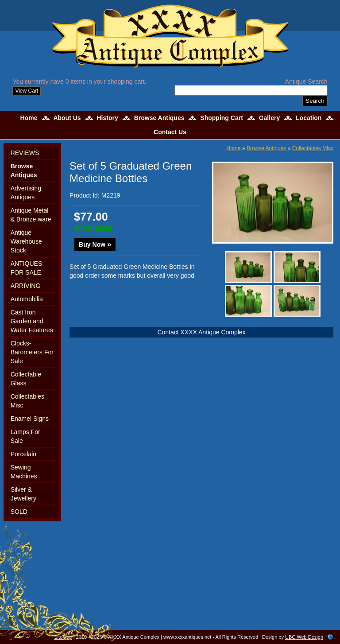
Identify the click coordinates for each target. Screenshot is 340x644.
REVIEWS (25, 153)
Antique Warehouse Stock (26, 241)
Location (309, 118)
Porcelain (23, 454)
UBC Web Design (304, 637)
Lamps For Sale (25, 436)
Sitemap (63, 637)
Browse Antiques (159, 118)
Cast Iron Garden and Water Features (32, 321)
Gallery (269, 118)
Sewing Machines (24, 472)
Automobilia (27, 299)
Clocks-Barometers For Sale (32, 352)
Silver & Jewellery (23, 494)
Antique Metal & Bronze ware (31, 215)
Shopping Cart (221, 118)
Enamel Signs (30, 419)
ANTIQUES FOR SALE (27, 268)
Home (29, 118)
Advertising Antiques (26, 193)
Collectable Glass (26, 379)
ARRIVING (26, 286)
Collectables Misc (27, 401)
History (108, 118)
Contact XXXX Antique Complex (201, 332)
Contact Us (170, 132)
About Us (67, 118)
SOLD (19, 512)
